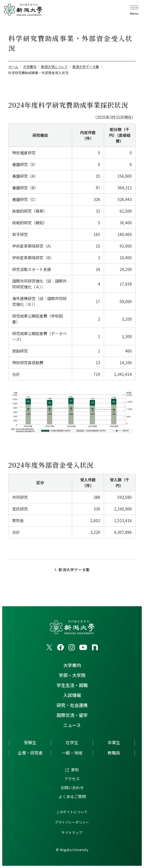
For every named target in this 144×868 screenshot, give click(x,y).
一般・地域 (72, 753)
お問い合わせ (72, 788)
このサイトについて (72, 812)
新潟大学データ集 (74, 570)
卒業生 (114, 742)
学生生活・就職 (72, 685)
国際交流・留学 (72, 715)
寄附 (75, 770)
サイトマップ (72, 832)
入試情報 (72, 695)
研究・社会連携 (72, 705)
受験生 (30, 742)
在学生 (72, 742)
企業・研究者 (30, 753)
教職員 (114, 753)
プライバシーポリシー (72, 822)
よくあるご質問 (72, 796)
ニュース (72, 725)
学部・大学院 (72, 675)
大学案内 (72, 665)
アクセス (72, 779)
